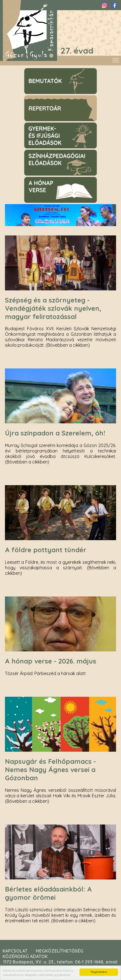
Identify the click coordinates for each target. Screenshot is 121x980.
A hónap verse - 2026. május (51, 661)
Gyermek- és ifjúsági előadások (53, 125)
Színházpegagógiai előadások (52, 152)
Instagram (105, 5)
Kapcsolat (15, 951)
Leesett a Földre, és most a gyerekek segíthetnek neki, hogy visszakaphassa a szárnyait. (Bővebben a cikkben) (61, 568)
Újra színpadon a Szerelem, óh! (55, 433)
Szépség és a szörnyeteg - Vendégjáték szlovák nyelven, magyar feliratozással (53, 308)
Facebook (114, 5)
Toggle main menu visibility (116, 59)
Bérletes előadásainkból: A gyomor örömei (48, 893)
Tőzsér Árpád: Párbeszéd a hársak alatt (45, 673)
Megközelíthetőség (60, 951)
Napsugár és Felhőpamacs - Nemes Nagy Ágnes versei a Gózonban (50, 770)
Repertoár (33, 98)
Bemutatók (34, 71)
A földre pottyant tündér (46, 550)
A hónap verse (37, 179)
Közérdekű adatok (25, 956)
